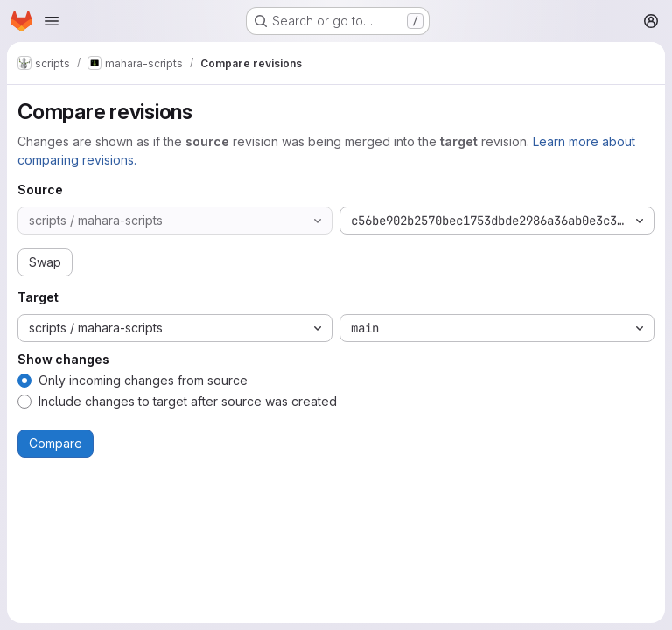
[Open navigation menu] (52, 21)
